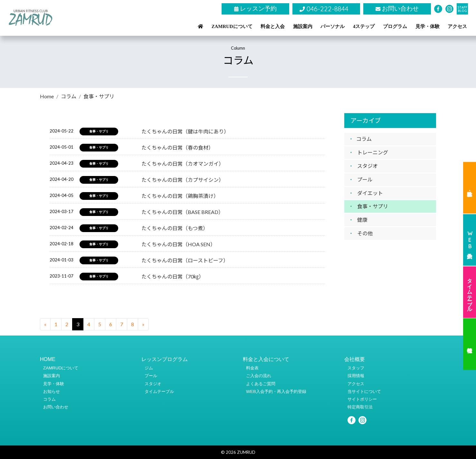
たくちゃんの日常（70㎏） (173, 276)
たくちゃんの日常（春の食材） (177, 147)
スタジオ (367, 166)
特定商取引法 (360, 407)
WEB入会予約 (470, 240)
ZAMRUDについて (232, 26)
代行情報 (470, 344)
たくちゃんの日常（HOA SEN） (178, 244)
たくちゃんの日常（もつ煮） (175, 228)
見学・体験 (428, 26)
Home (47, 96)
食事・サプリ (373, 206)
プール (365, 179)
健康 (362, 220)
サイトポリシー (362, 399)
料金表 (252, 368)
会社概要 (355, 359)
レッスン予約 (255, 8)
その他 (365, 233)
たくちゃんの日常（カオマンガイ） (183, 164)
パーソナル (333, 26)
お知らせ (52, 391)
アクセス (457, 26)
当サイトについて (364, 391)
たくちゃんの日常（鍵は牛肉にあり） (185, 131)
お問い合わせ (397, 8)
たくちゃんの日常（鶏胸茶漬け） (180, 196)
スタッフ (356, 368)
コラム (69, 96)
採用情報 (356, 376)
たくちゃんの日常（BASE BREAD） (182, 212)
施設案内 (303, 26)
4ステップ (364, 26)
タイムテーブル (470, 292)
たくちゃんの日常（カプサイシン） (183, 180)
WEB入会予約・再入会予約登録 (276, 391)
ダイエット (370, 193)
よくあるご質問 (261, 384)
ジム (149, 368)
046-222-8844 (324, 9)
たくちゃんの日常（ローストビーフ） (185, 260)
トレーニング (373, 152)
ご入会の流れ (259, 376)
